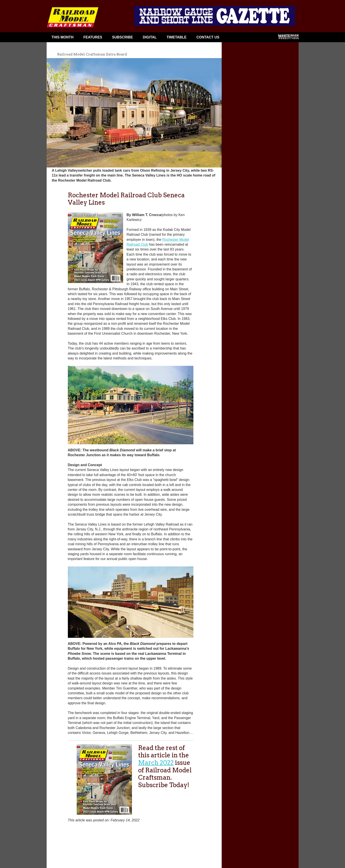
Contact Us (208, 37)
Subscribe (122, 37)
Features (93, 37)
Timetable (177, 37)
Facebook (233, 38)
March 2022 (156, 763)
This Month (63, 37)
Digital (150, 37)
